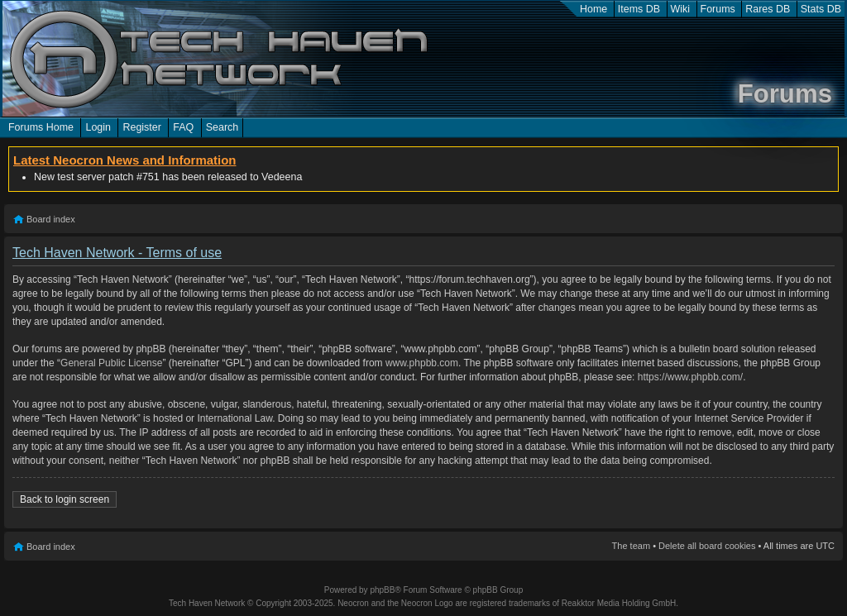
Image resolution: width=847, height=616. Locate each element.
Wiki (681, 9)
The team (631, 546)
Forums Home (41, 127)
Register (141, 127)
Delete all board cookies (707, 546)
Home (593, 9)
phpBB (382, 590)
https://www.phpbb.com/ (690, 377)
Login (98, 127)
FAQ (183, 127)
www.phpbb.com (422, 363)
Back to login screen (65, 499)
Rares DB (768, 9)
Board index (51, 219)
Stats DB (821, 9)
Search (223, 127)
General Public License (111, 363)
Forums (718, 9)
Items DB (639, 9)
